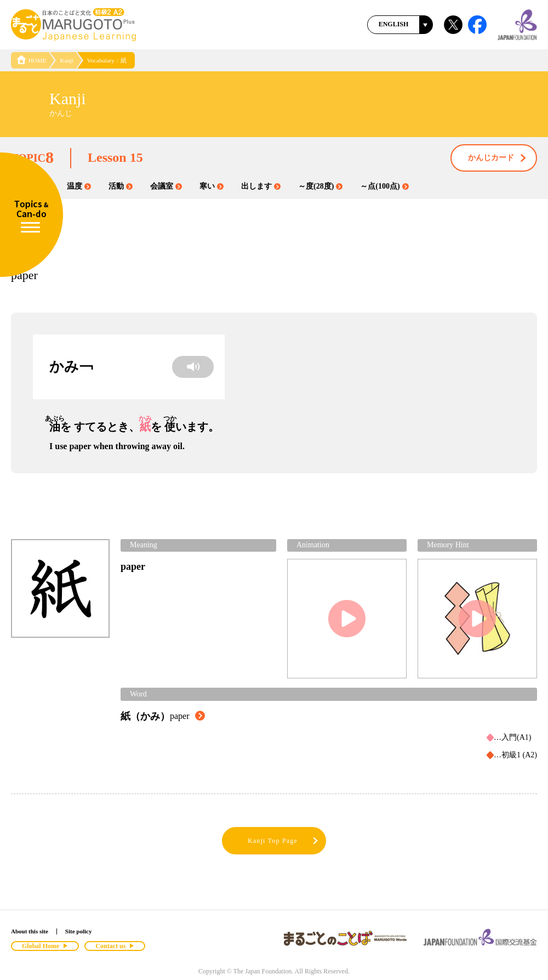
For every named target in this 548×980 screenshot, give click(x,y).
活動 (121, 186)
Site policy (79, 931)
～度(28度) (320, 186)
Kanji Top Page (284, 841)
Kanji (66, 60)
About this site (30, 931)
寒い (212, 186)
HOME (31, 60)
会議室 (166, 186)
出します (261, 186)
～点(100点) (384, 186)
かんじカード (498, 158)
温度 (79, 186)
